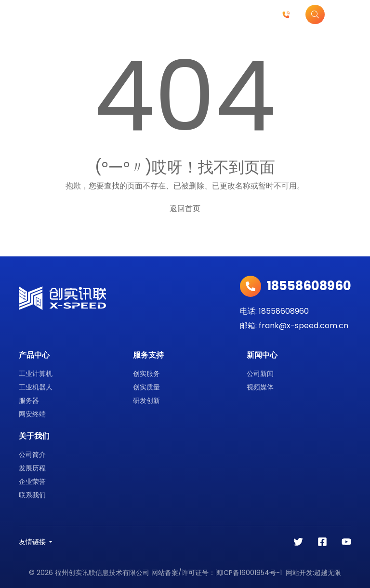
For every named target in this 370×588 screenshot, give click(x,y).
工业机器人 (36, 387)
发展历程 (32, 468)
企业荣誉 (32, 481)
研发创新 (146, 401)
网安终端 (32, 414)
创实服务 (146, 374)
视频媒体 (260, 387)
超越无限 (328, 573)
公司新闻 (260, 374)
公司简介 (32, 454)
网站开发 (299, 573)
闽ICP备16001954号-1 (249, 573)
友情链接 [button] (32, 542)
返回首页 (185, 208)
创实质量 (146, 387)
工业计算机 (36, 374)
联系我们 (32, 495)
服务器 (29, 401)
